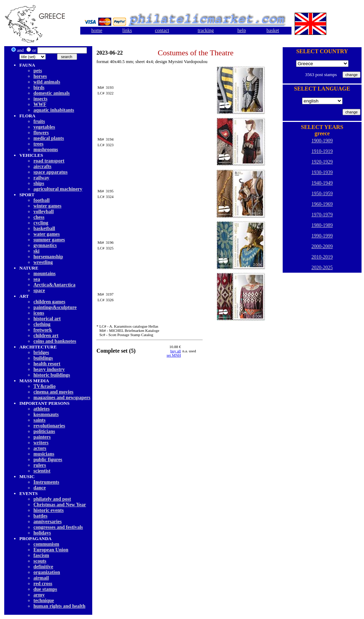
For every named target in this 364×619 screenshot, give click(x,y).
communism (46, 544)
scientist (42, 471)
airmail (41, 578)
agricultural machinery (58, 189)
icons (39, 313)
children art (46, 336)
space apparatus (51, 172)
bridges (41, 352)
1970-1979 (322, 215)
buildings (43, 358)
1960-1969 (322, 204)
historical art (47, 319)
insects (40, 99)
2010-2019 (322, 257)
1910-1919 (322, 151)
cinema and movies (54, 392)
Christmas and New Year (60, 505)
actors (40, 448)
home (97, 30)
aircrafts (42, 166)
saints (39, 420)
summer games (49, 240)
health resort (47, 364)
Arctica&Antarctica (54, 285)
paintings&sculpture (55, 307)
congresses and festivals (58, 527)
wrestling (43, 262)
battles (40, 516)
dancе (40, 488)
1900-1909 (322, 141)
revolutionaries (49, 426)
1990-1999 (322, 236)
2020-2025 (322, 268)
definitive (43, 567)
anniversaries (48, 522)
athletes (42, 409)
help (241, 30)
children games (49, 302)
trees (39, 144)
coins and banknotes (55, 341)
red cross (43, 584)
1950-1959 (322, 194)
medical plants (49, 138)
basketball (44, 228)
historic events (49, 510)
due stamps (45, 589)
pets (38, 71)
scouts (40, 561)
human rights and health (59, 606)
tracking (206, 30)
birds (39, 88)
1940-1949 (322, 183)
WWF (40, 104)
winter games (47, 206)
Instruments (46, 482)
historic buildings (52, 375)
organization (47, 572)
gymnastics (45, 245)
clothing (42, 324)
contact (162, 30)
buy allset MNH (174, 353)
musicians (44, 454)
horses (40, 76)
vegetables (44, 127)
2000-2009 (322, 246)
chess (39, 217)
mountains (45, 274)
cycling (41, 223)
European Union (51, 550)
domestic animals (52, 93)
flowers (41, 133)
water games (47, 234)
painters (42, 437)
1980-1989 (322, 225)
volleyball (44, 212)
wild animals (47, 82)
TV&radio (45, 386)
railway (41, 178)
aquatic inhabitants (54, 110)
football (42, 200)
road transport (49, 161)
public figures (48, 460)
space (39, 290)
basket (273, 30)
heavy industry (49, 369)
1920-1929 (322, 162)
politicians (44, 431)
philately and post (52, 499)
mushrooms (46, 150)
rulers (40, 465)
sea (37, 279)
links (127, 30)
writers (41, 443)
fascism (41, 555)
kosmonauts (46, 414)
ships (39, 183)
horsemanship (48, 257)
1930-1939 (322, 172)
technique (44, 601)
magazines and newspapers (62, 398)
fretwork (43, 330)
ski (36, 251)
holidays (42, 533)
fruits (39, 121)
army (39, 595)
